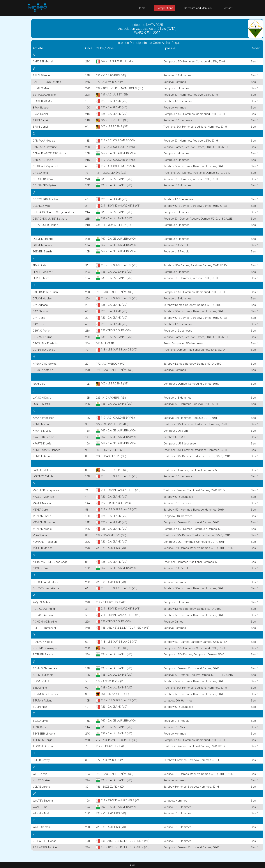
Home (142, 8)
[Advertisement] (15, 71)
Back (132, 865)
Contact (227, 8)
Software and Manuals (198, 8)
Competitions (165, 8)
